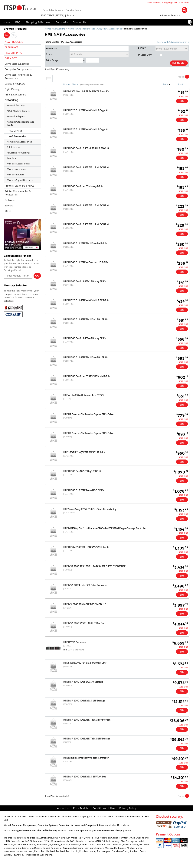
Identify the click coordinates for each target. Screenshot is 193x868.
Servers (9, 205)
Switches (11, 158)
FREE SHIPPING (13, 53)
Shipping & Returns (38, 22)
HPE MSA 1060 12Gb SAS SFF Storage (83, 682)
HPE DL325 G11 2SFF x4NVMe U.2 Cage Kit (86, 110)
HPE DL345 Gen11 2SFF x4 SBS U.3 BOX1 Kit (86, 148)
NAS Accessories (113, 29)
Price (167, 84)
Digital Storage (13, 89)
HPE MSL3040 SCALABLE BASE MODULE (85, 604)
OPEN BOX (11, 58)
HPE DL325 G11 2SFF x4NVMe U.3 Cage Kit (86, 129)
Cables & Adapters (15, 84)
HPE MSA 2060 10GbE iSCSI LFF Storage (84, 701)
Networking (59, 29)
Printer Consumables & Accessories (18, 193)
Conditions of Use (104, 808)
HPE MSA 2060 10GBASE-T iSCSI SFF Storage (87, 720)
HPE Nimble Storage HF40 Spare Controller (86, 758)
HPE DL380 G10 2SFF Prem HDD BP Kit (84, 490)
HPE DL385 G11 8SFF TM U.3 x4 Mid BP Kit (85, 357)
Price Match (81, 808)
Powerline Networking (18, 153)
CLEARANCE (11, 47)
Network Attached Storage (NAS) (85, 29)
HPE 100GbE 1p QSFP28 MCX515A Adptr (85, 452)
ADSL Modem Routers (18, 111)
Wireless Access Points (19, 164)
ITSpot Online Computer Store (115, 816)
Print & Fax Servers (15, 95)
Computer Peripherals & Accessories (18, 76)
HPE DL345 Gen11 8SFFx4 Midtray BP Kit (85, 338)
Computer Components (18, 69)
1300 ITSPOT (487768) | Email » (58, 15)
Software (10, 200)
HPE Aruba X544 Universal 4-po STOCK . (84, 395)
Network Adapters (16, 116)
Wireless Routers (15, 175)
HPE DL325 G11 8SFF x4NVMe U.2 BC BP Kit (86, 300)
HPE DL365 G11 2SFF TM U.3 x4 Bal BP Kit (85, 243)
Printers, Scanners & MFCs (19, 186)
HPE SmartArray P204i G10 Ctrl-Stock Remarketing (90, 509)
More (8, 211)
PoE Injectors (13, 147)
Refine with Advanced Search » (173, 42)
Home (6, 22)
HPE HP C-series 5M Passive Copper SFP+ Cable (88, 433)
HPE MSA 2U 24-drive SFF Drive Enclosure (85, 585)
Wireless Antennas (16, 169)
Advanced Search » (170, 15)
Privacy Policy (128, 808)
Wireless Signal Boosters (20, 180)
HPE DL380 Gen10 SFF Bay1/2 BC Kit (82, 471)
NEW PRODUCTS (14, 42)
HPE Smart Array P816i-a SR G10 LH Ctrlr (85, 663)
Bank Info (62, 22)
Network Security (16, 105)
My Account (154, 3)
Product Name (71, 84)
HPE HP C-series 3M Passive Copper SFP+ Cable (88, 414)
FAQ (18, 22)
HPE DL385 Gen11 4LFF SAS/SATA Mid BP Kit (87, 376)
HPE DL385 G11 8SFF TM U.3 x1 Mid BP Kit (85, 319)
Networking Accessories (19, 142)
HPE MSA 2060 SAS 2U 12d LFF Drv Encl (84, 623)
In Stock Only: (150, 55)
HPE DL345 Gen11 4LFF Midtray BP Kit (83, 186)
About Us (63, 808)
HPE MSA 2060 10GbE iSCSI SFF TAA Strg (85, 777)
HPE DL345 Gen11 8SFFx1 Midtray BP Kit (85, 281)
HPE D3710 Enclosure (75, 642)
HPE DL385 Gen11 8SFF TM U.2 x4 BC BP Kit (86, 167)
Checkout (184, 3)
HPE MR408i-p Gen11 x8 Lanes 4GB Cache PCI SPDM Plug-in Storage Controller (105, 528)
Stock (180, 84)
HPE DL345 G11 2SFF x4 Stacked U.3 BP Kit (86, 262)
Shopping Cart (170, 3)
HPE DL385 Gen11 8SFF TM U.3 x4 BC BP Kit (86, 205)
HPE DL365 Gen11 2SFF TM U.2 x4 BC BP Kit (86, 224)
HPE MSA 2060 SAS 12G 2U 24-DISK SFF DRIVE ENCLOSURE (94, 566)
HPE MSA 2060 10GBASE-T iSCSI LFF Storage (87, 739)
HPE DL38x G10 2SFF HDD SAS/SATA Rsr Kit (86, 547)
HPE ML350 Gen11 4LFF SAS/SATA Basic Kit (86, 91)
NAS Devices (15, 131)
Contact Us (80, 22)
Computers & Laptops (17, 64)
